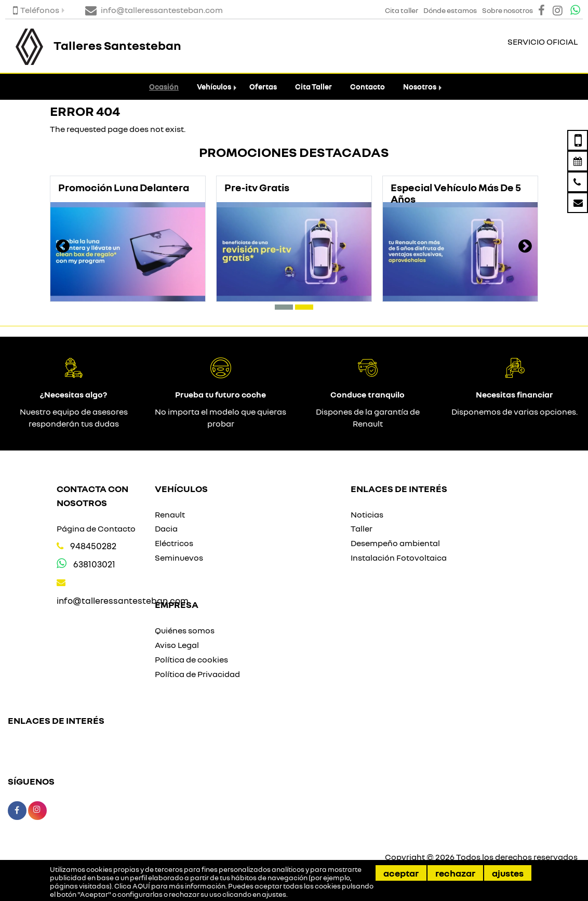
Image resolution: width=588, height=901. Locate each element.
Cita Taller (313, 87)
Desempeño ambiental (395, 543)
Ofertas (263, 87)
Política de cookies (191, 659)
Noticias (367, 514)
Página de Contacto (96, 528)
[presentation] (63, 247)
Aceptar (401, 873)
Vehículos (214, 87)
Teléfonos (36, 10)
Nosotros (420, 87)
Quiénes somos (185, 630)
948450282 (93, 546)
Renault (170, 514)
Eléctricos (174, 543)
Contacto (367, 87)
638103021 (94, 564)
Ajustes (508, 873)
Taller (362, 528)
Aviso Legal (177, 645)
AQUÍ (141, 886)
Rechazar (455, 873)
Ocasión (164, 87)
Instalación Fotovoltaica (399, 558)
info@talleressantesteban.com (123, 600)
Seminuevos (179, 558)
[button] (284, 307)
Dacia (166, 528)
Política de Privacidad (197, 674)
